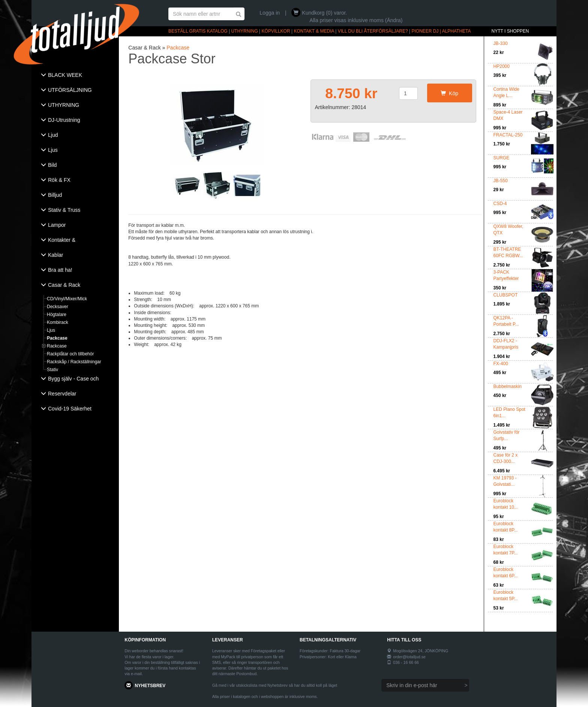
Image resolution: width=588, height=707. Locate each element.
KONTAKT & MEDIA (314, 31)
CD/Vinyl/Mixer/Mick (67, 299)
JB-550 (501, 181)
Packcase (57, 338)
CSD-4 (500, 204)
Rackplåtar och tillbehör (70, 354)
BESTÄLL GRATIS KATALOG (198, 31)
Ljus (51, 330)
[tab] (75, 76)
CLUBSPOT (506, 295)
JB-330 (501, 43)
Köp (449, 93)
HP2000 (502, 66)
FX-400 (501, 364)
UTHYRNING (244, 31)
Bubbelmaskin (508, 386)
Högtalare (57, 315)
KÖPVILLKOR (276, 31)
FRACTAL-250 (508, 135)
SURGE (502, 158)
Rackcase (57, 346)
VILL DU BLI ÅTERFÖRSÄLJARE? (373, 31)
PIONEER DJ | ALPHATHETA (441, 31)
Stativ (52, 370)
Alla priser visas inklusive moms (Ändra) (356, 20)
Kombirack (58, 322)
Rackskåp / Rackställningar (74, 362)
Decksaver (58, 307)
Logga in (270, 13)
